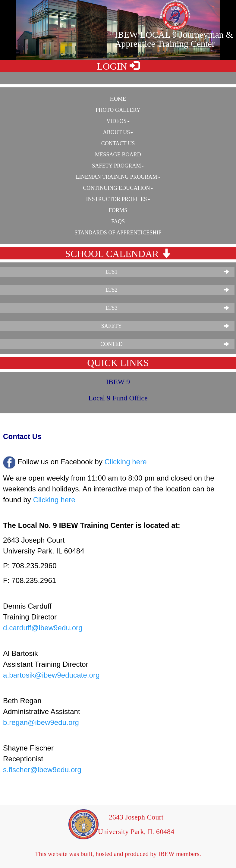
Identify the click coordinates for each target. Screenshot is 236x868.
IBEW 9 (118, 382)
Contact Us (118, 143)
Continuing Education (118, 188)
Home (118, 99)
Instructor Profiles (118, 199)
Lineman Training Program (118, 177)
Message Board (118, 155)
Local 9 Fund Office (118, 398)
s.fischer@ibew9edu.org (42, 770)
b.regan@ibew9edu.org (41, 722)
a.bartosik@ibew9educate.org (51, 675)
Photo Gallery (118, 110)
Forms (118, 210)
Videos (118, 121)
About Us (118, 132)
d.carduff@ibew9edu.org (43, 628)
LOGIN (118, 66)
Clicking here (126, 462)
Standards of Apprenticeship (118, 233)
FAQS (118, 221)
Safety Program (118, 166)
